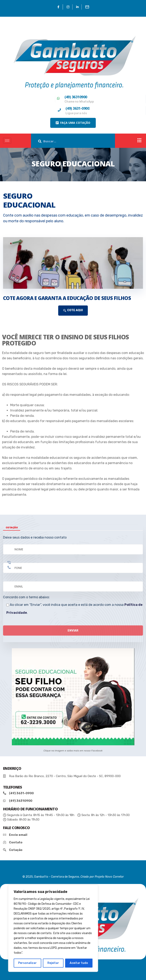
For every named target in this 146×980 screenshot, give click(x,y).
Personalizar (27, 963)
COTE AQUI (73, 310)
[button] (73, 123)
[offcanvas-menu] (139, 141)
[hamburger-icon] (7, 141)
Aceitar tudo (79, 963)
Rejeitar (53, 963)
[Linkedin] (77, 7)
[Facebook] (59, 7)
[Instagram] (68, 7)
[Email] (87, 7)
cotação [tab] (12, 528)
